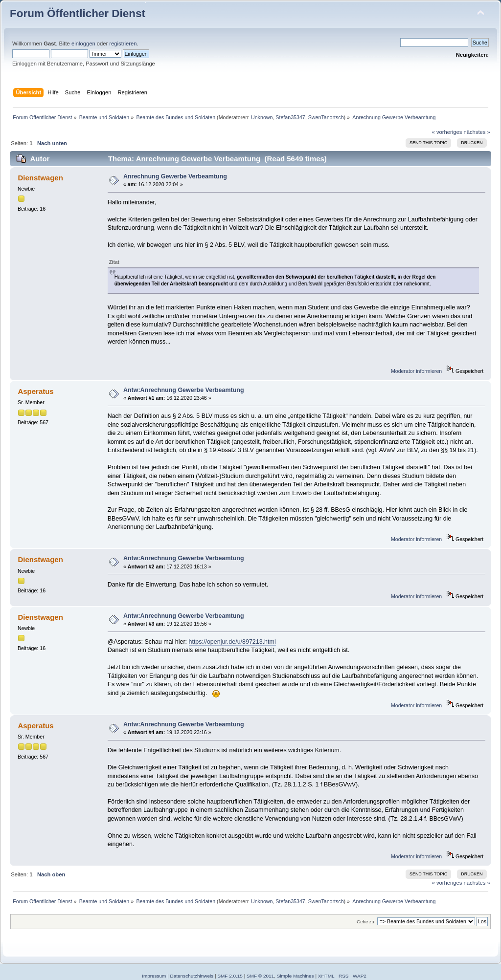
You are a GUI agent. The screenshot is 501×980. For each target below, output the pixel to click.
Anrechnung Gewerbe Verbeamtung (175, 176)
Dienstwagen (40, 178)
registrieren (123, 44)
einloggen (83, 44)
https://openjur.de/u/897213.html (232, 642)
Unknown (262, 117)
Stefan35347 (290, 117)
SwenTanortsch (326, 117)
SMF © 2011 (260, 976)
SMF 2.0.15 (230, 976)
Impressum (154, 976)
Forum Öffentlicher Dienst (78, 13)
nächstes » (477, 132)
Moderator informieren (416, 371)
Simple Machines (296, 976)
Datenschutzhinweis (192, 976)
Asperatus (35, 391)
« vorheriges (447, 132)
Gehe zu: (366, 922)
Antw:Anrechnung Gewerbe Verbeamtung (184, 390)
